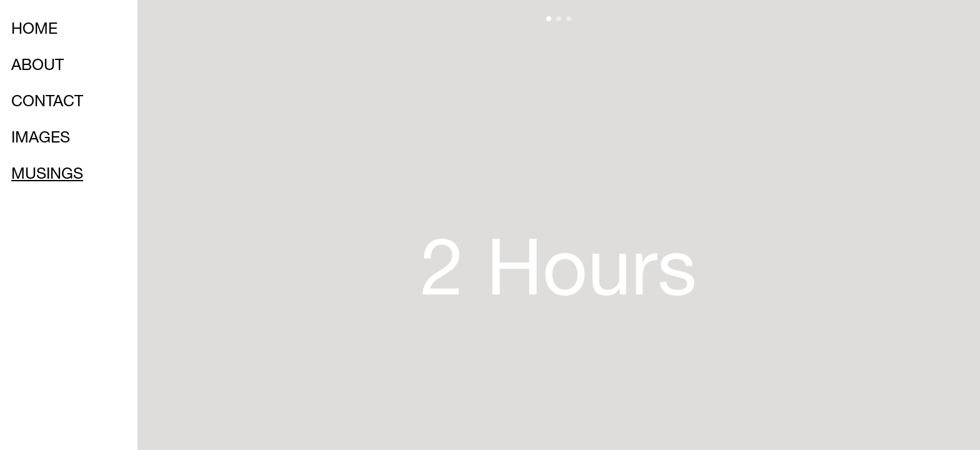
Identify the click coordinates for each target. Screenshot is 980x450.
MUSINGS (47, 175)
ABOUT (37, 67)
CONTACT (47, 103)
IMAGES (41, 139)
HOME (34, 30)
